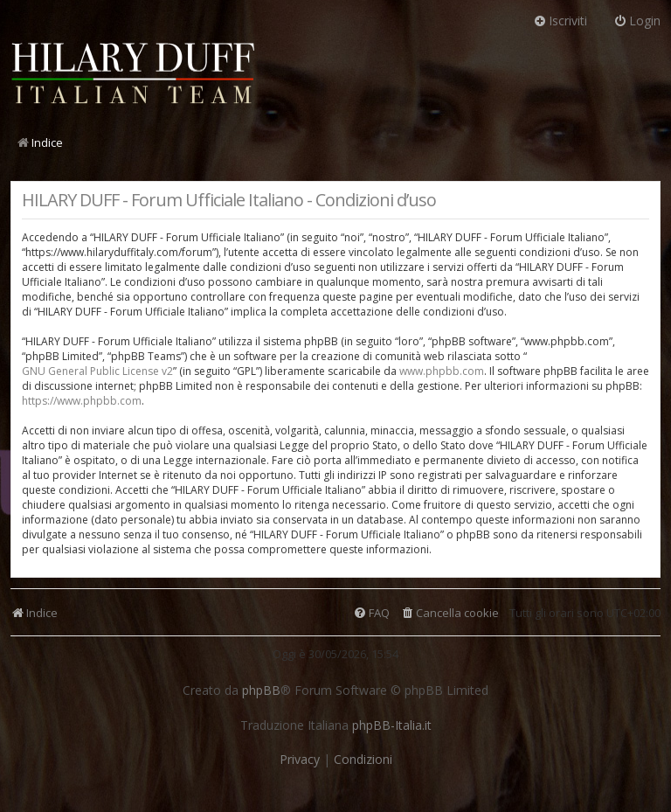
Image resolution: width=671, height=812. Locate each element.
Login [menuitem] (637, 21)
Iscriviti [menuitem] (560, 21)
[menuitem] (450, 613)
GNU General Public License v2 (97, 371)
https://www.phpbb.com (82, 401)
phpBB (261, 691)
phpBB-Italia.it (392, 725)
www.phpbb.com (442, 371)
